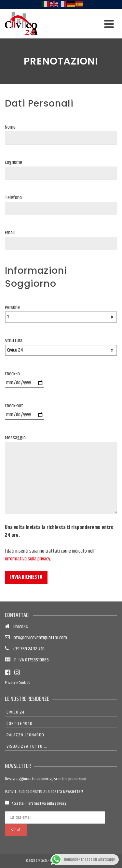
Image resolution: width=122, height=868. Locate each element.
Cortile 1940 (20, 724)
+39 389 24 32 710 (27, 649)
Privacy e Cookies (17, 683)
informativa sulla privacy (27, 559)
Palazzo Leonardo (25, 735)
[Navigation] (109, 24)
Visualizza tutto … (27, 746)
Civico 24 (15, 712)
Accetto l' (35, 803)
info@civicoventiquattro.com (39, 638)
